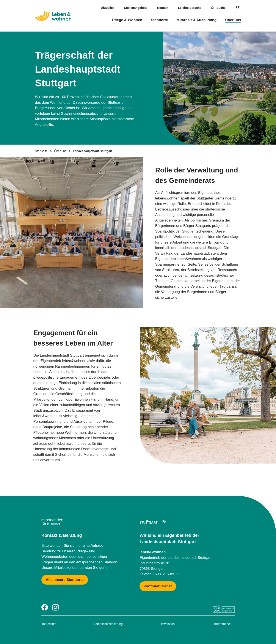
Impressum (49, 624)
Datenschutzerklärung (108, 624)
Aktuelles (108, 8)
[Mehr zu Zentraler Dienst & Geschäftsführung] (158, 586)
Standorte (159, 20)
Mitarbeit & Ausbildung (197, 20)
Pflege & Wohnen (127, 20)
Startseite (41, 151)
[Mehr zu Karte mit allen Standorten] (65, 580)
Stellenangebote (136, 8)
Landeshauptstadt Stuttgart (93, 151)
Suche (218, 8)
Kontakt (163, 8)
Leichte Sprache (190, 8)
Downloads (167, 624)
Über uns (233, 20)
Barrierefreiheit (221, 624)
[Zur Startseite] (53, 17)
